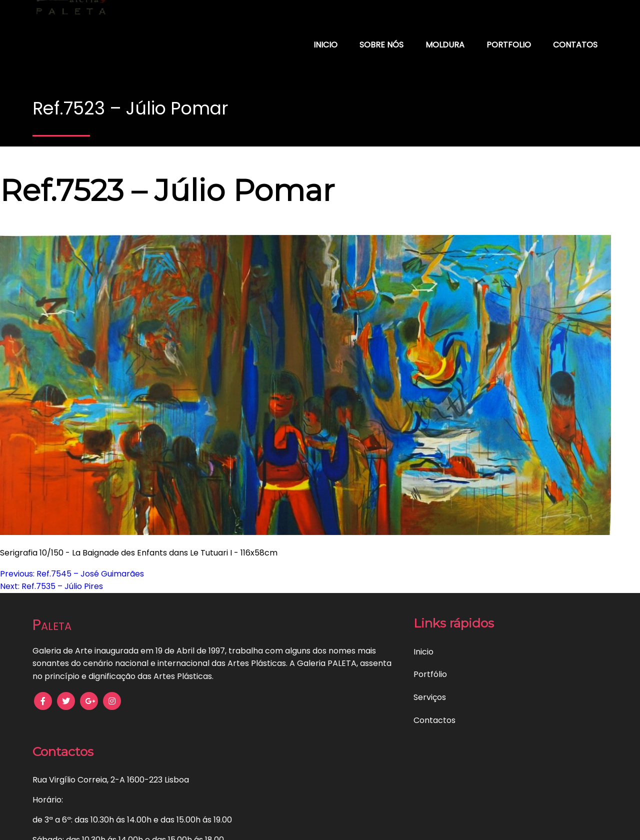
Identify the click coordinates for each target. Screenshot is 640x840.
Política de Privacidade (138, 826)
